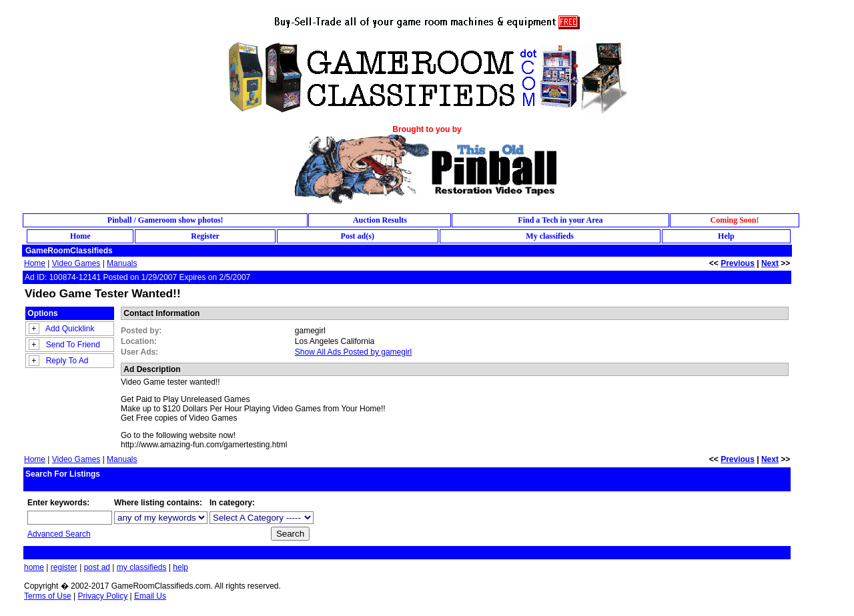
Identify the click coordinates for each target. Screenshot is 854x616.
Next (770, 263)
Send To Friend (73, 345)
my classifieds (142, 567)
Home (35, 263)
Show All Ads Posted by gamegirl (353, 352)
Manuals (122, 263)
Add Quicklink (70, 329)
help (180, 567)
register (64, 567)
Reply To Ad (67, 361)
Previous (738, 263)
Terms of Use (48, 596)
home (34, 567)
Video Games (76, 263)
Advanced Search (59, 534)
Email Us (150, 596)
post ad (97, 567)
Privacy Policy (102, 596)
